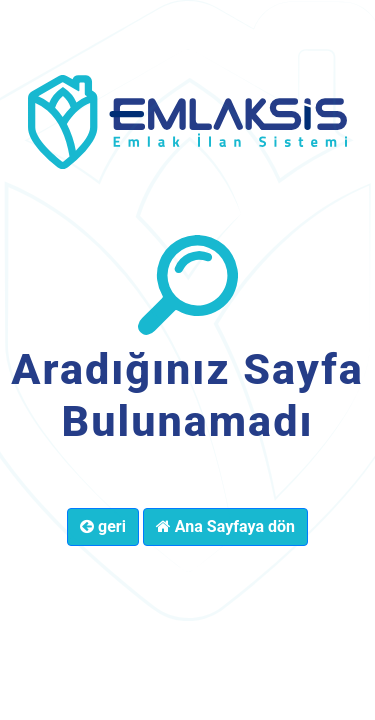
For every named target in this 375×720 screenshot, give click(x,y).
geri (103, 526)
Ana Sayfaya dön (225, 526)
